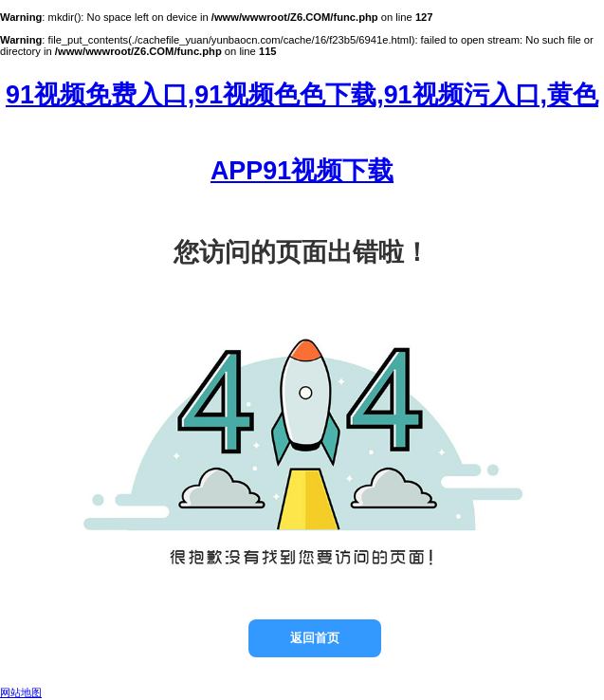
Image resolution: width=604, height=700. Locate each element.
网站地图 (21, 692)
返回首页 (315, 638)
